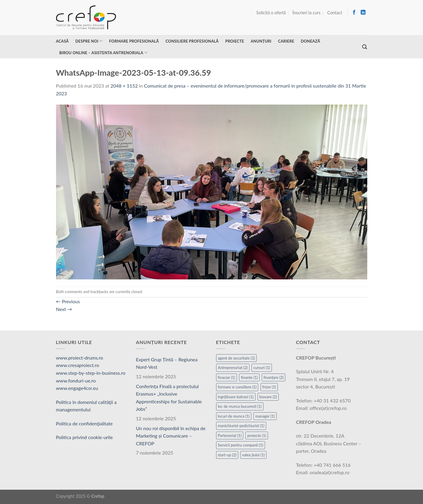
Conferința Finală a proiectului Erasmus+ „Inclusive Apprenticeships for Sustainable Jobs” (169, 398)
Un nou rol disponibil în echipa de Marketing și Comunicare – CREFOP (171, 436)
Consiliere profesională (192, 41)
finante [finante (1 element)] (249, 377)
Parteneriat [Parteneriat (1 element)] (230, 435)
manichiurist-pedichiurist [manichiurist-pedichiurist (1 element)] (241, 426)
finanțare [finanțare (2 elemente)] (274, 377)
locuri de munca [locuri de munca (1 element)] (234, 416)
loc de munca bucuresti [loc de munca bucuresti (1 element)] (240, 406)
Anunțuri (261, 41)
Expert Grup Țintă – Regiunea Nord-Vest (167, 363)
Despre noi (89, 41)
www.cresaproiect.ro (78, 365)
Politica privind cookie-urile (85, 437)
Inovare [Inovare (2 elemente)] (268, 397)
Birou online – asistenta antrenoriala (103, 53)
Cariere (286, 41)
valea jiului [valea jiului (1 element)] (253, 455)
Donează (310, 41)
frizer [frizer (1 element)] (269, 387)
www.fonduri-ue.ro (76, 381)
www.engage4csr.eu (77, 388)
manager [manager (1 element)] (265, 416)
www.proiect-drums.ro (80, 358)
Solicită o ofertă (271, 13)
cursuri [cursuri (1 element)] (262, 368)
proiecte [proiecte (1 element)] (257, 435)
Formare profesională (134, 41)
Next (64, 309)
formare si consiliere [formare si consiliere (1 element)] (237, 387)
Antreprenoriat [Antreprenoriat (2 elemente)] (233, 368)
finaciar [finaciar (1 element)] (227, 377)
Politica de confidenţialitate (85, 423)
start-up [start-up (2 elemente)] (227, 455)
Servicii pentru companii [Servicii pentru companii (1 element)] (241, 445)
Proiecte (235, 41)
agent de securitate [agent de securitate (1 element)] (237, 358)
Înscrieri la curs (306, 13)
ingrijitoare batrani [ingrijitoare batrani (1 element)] (236, 397)
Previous (68, 301)
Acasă (62, 41)
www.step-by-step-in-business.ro (91, 373)
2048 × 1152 (124, 86)
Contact (335, 13)
